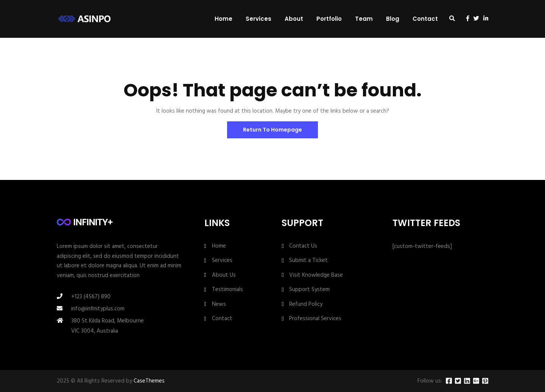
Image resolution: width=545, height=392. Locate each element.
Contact (425, 19)
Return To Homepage (272, 130)
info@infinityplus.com (98, 309)
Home (223, 19)
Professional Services (315, 319)
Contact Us (303, 246)
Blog (393, 19)
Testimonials (227, 290)
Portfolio (329, 19)
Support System (309, 290)
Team (364, 19)
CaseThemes (149, 381)
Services (258, 19)
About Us (224, 275)
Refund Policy (306, 304)
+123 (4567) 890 (91, 297)
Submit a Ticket (308, 261)
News (219, 304)
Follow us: (430, 381)
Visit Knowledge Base (316, 275)
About (294, 19)
